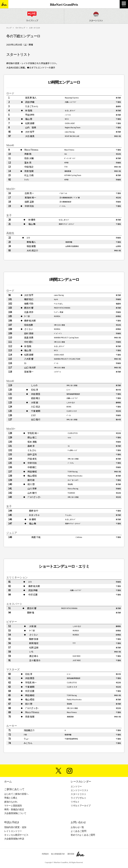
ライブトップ (20, 28)
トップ (9, 28)
